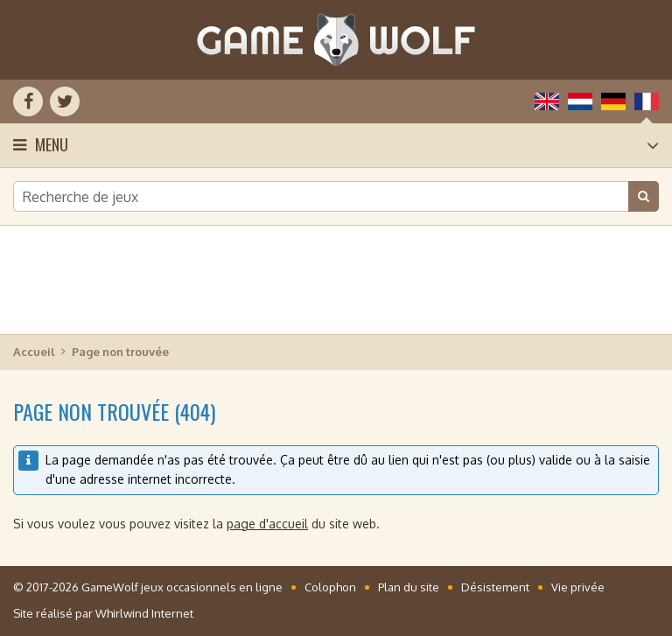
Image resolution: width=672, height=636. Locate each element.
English (547, 101)
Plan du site (409, 587)
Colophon (330, 587)
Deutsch (613, 101)
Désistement (495, 587)
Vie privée (578, 587)
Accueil (34, 352)
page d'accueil (267, 524)
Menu (52, 144)
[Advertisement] (336, 280)
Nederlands (580, 101)
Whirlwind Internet (144, 613)
